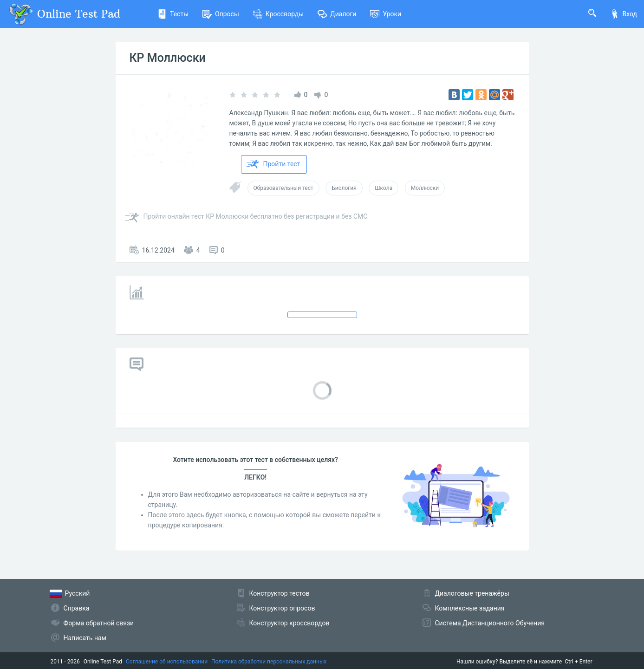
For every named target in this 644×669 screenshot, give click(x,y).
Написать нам (85, 638)
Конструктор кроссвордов (289, 623)
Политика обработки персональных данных (269, 662)
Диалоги (337, 14)
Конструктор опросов (282, 608)
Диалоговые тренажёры (472, 593)
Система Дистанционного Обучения (490, 623)
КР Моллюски (168, 58)
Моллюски (425, 188)
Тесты (173, 14)
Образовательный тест (283, 188)
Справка (77, 608)
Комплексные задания (470, 608)
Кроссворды (278, 14)
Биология (344, 188)
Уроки (386, 14)
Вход (624, 14)
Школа (384, 188)
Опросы (221, 14)
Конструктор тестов (280, 593)
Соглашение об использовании (167, 662)
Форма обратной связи (99, 623)
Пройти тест (273, 164)
